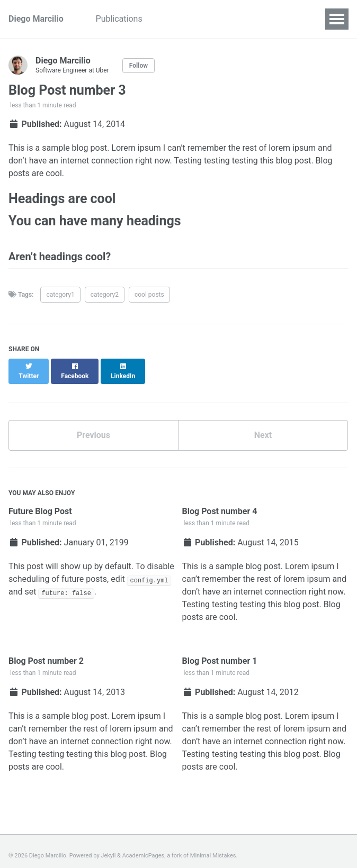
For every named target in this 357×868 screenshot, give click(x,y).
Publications (121, 19)
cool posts (149, 295)
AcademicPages (144, 847)
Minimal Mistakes (213, 847)
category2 (105, 295)
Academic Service (195, 19)
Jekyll (108, 847)
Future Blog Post (40, 502)
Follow (139, 66)
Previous (93, 426)
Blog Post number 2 (46, 651)
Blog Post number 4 (220, 502)
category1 (60, 295)
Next (263, 426)
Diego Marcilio (36, 19)
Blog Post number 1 (220, 651)
